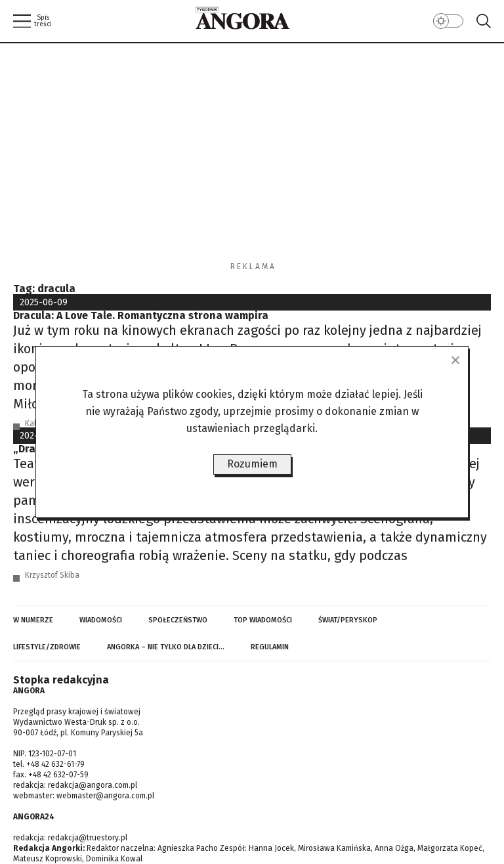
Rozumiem (252, 464)
